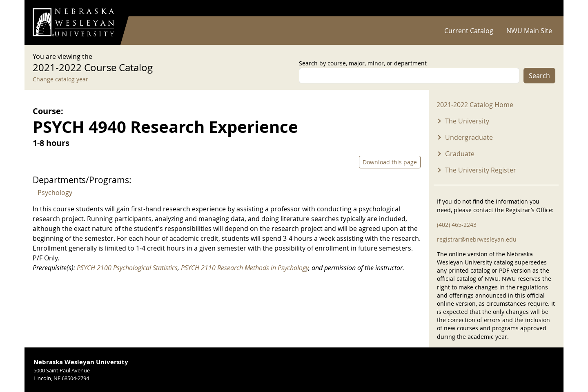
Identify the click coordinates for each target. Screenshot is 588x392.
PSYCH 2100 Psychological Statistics (127, 268)
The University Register (481, 170)
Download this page (390, 162)
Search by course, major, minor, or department (363, 63)
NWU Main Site (529, 31)
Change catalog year (60, 79)
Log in (545, 8)
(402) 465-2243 (457, 225)
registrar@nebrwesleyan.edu (477, 239)
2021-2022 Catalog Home (475, 105)
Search (539, 76)
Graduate (460, 154)
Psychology (55, 193)
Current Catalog (469, 31)
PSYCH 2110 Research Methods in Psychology (245, 268)
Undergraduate (469, 137)
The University (467, 121)
